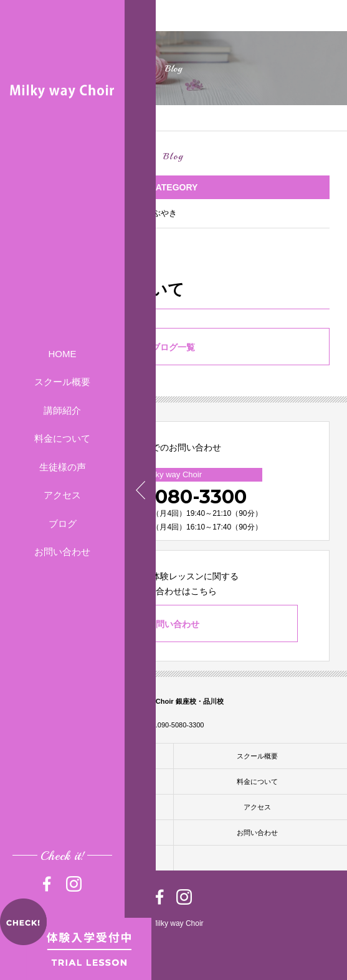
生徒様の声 (63, 467)
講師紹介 (62, 410)
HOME (63, 354)
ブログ (63, 524)
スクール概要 (62, 382)
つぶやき (161, 213)
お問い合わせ (62, 552)
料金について (62, 438)
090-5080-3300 (173, 497)
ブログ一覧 (173, 347)
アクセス (62, 495)
